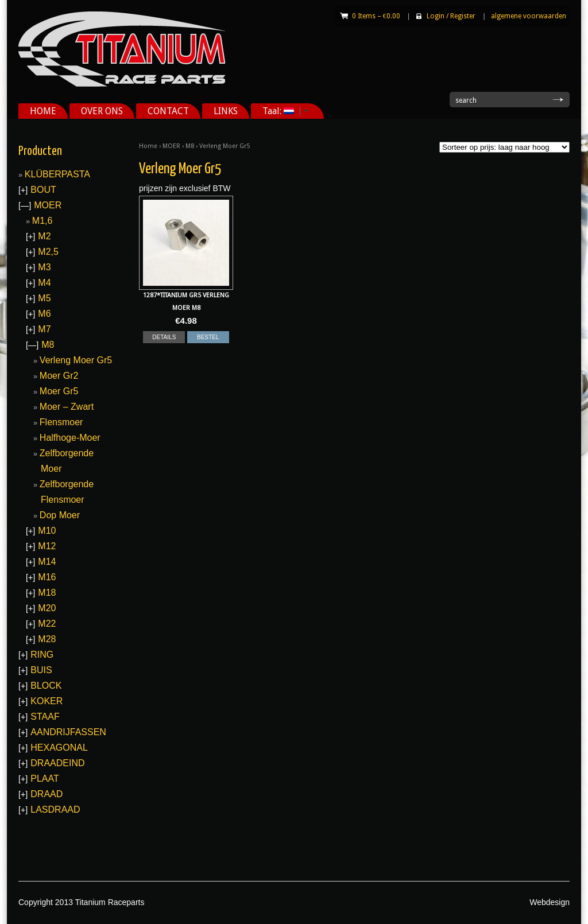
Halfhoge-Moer (70, 438)
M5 (44, 298)
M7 (44, 329)
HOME (43, 111)
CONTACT (168, 111)
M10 (47, 531)
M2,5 (48, 252)
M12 (47, 546)
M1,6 (42, 221)
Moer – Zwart (67, 407)
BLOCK (46, 686)
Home (148, 146)
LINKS (226, 111)
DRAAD (47, 794)
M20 (47, 608)
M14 (47, 562)
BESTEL (208, 337)
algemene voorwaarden (529, 16)
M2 (44, 236)
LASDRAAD (55, 810)
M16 (47, 577)
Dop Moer (60, 515)
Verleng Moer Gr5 (76, 360)
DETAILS (164, 337)
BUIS (41, 670)
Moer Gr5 (59, 391)
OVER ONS (102, 111)
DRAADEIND (57, 763)
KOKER (47, 701)
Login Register (451, 16)
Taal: (281, 111)
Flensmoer (61, 422)
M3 (44, 267)
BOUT (43, 190)
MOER (171, 146)
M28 (47, 639)
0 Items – (376, 16)
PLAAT (45, 779)
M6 (44, 314)
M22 (47, 624)
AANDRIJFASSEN (68, 732)
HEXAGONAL (59, 748)
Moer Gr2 (59, 376)
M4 (44, 283)
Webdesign (550, 902)
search (466, 100)
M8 (190, 146)
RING (42, 655)
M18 (47, 593)
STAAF (45, 717)
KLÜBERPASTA (57, 174)
